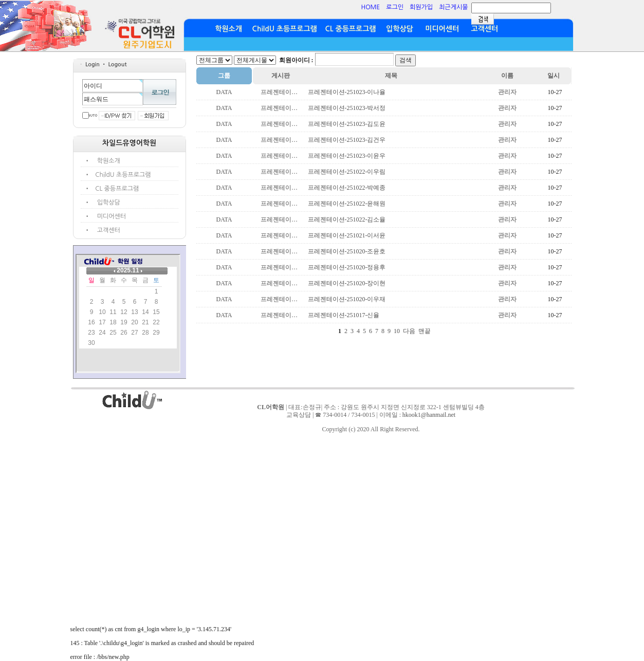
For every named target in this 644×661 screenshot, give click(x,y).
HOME (370, 7)
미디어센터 (442, 29)
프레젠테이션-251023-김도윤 (347, 124)
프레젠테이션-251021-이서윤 (347, 235)
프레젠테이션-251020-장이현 (347, 283)
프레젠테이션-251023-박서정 (347, 108)
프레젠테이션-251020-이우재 (347, 299)
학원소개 (229, 29)
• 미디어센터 (108, 216)
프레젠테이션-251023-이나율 (347, 92)
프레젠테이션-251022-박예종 (347, 188)
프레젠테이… (279, 92)
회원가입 (421, 7)
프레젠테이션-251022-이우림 (347, 172)
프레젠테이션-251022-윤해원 (347, 204)
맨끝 (425, 331)
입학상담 (399, 29)
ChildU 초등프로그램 (285, 29)
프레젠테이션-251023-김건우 (347, 140)
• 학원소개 (105, 161)
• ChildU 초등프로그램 (119, 175)
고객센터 (485, 29)
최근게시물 (453, 7)
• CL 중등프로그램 (113, 189)
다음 (409, 331)
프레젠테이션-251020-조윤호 (347, 251)
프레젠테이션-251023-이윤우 (347, 156)
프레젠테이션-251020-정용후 (347, 267)
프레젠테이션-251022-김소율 (347, 219)
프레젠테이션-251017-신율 (344, 315)
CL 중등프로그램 (351, 29)
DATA (224, 92)
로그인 (395, 7)
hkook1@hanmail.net (429, 415)
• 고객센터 (105, 230)
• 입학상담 (105, 203)
